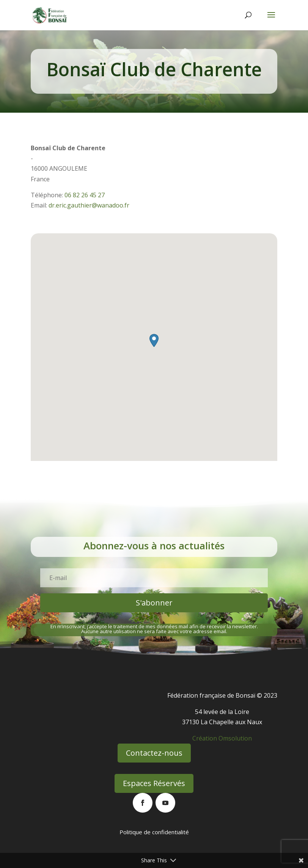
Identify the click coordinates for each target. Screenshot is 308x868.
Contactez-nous (154, 753)
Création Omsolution (222, 738)
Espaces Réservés (154, 783)
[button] (154, 340)
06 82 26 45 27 (85, 195)
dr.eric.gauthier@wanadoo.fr (89, 205)
